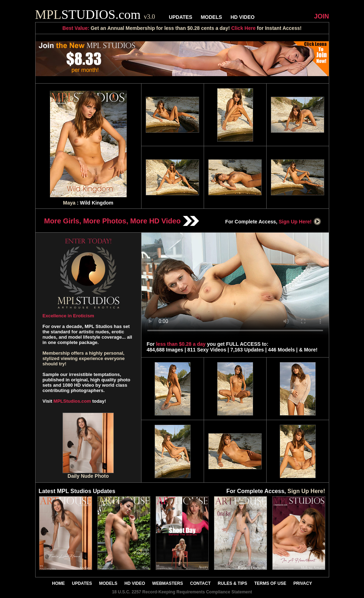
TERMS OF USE (270, 583)
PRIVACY (303, 583)
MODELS (212, 17)
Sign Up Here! (300, 222)
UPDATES (181, 17)
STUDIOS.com (95, 15)
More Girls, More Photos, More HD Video (122, 221)
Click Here (243, 28)
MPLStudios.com (72, 401)
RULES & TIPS (233, 583)
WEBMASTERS (168, 583)
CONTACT (200, 583)
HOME (58, 583)
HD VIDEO (242, 17)
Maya (69, 203)
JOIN (321, 16)
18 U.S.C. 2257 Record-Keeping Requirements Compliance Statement (182, 592)
